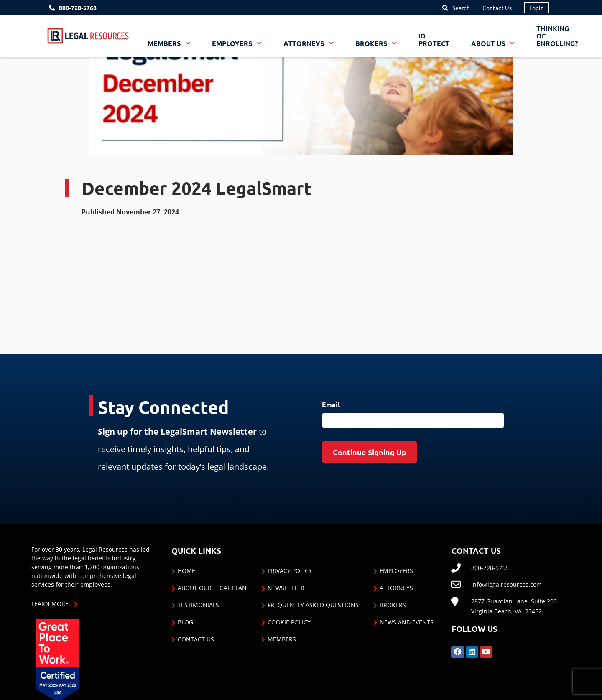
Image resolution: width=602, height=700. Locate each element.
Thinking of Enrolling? (557, 36)
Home (186, 571)
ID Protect (434, 39)
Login (537, 8)
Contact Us (497, 8)
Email (331, 404)
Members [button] (165, 43)
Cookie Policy (289, 622)
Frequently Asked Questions (313, 605)
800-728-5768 (78, 8)
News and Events (407, 622)
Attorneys (396, 588)
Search (461, 8)
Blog (185, 622)
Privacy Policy (290, 571)
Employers (396, 571)
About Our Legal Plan (212, 588)
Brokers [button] (372, 43)
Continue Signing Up (370, 452)
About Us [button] (489, 43)
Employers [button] (233, 43)
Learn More (50, 604)
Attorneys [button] (305, 43)
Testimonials (198, 605)
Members (282, 639)
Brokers (393, 605)
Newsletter (286, 588)
